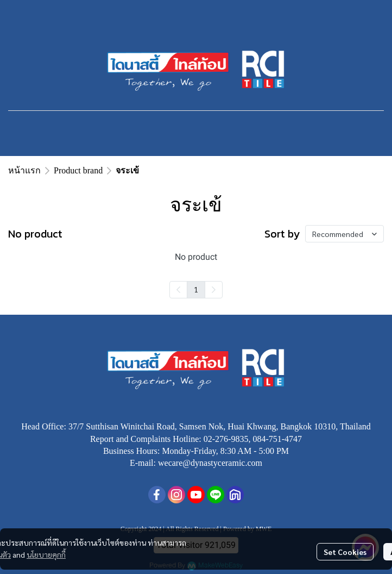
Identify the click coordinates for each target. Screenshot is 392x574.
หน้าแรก (24, 170)
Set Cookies (345, 552)
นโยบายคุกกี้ (46, 554)
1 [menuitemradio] (196, 289)
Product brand (78, 170)
